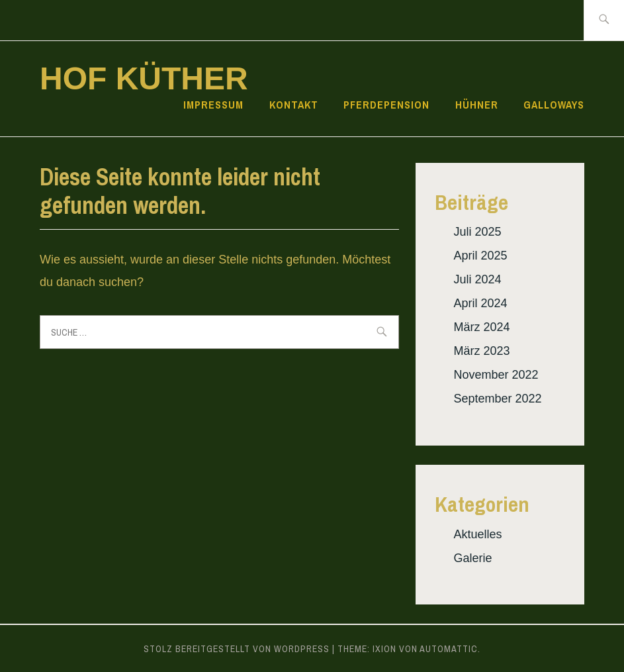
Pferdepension (386, 105)
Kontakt (294, 105)
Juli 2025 (477, 232)
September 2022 (497, 399)
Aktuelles (477, 534)
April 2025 (480, 256)
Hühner (477, 105)
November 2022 (496, 375)
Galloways (554, 105)
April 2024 (480, 303)
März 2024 (481, 327)
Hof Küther (144, 78)
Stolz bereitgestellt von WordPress (237, 649)
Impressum (213, 105)
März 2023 (481, 351)
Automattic (449, 649)
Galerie (472, 558)
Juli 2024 (477, 279)
